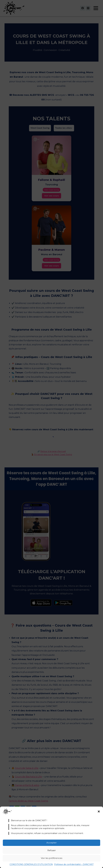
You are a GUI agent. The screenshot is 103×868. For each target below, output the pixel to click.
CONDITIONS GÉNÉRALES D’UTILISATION (31, 864)
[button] (99, 811)
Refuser (52, 850)
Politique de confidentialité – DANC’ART (74, 864)
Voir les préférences (52, 858)
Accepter (51, 843)
